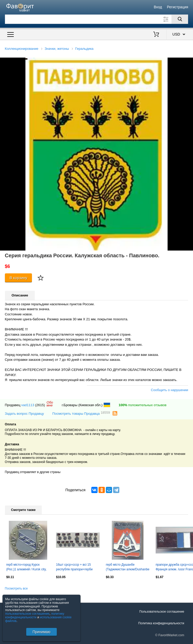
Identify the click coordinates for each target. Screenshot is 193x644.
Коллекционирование (22, 49)
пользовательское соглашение (27, 614)
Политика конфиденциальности (161, 623)
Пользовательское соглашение (162, 612)
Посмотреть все (16, 588)
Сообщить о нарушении (170, 390)
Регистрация (178, 7)
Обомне (50, 404)
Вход (158, 7)
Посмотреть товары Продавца (81, 413)
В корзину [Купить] (19, 278)
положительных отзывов (142, 405)
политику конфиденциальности (35, 615)
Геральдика (84, 49)
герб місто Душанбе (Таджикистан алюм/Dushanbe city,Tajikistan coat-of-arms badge (128, 567)
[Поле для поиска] (97, 19)
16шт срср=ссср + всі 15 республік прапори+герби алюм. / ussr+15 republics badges (74, 567)
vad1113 (28, 405)
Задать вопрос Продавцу (25, 414)
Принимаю (41, 632)
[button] (188, 62)
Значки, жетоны (57, 49)
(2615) (40, 405)
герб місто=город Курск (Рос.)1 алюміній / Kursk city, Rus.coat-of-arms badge (26, 567)
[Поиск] (180, 19)
